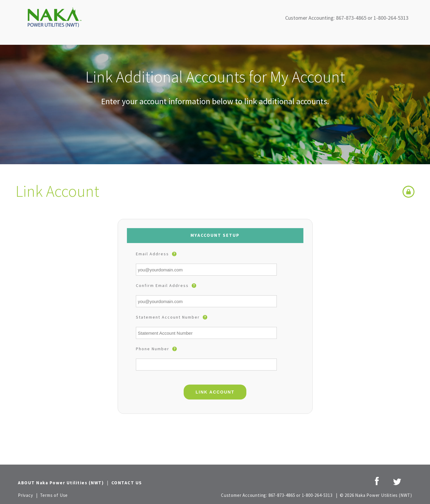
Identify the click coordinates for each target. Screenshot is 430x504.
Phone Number (156, 349)
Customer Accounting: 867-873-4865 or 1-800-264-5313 (347, 18)
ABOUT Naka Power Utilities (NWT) (61, 483)
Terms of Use (54, 495)
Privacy (26, 495)
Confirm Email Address (166, 285)
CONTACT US (127, 483)
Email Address (156, 254)
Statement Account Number (172, 317)
